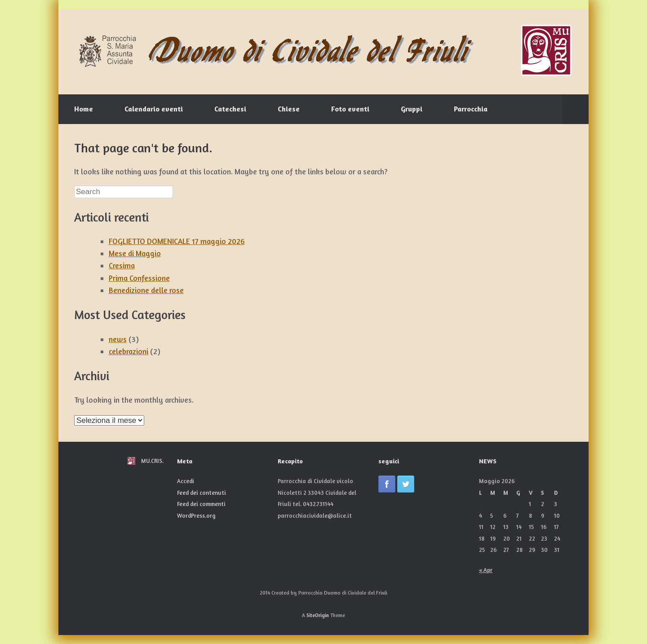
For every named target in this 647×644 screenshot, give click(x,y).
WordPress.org (196, 515)
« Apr (486, 570)
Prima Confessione (139, 278)
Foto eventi (350, 109)
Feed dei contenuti (202, 493)
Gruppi (412, 109)
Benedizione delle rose (146, 290)
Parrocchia (471, 109)
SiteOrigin (318, 615)
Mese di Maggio (135, 253)
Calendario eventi (154, 109)
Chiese (289, 109)
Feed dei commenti (201, 504)
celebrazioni (129, 351)
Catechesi (230, 109)
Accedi (186, 481)
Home (84, 109)
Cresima (122, 265)
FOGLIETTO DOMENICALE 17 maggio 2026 (177, 241)
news (118, 339)
